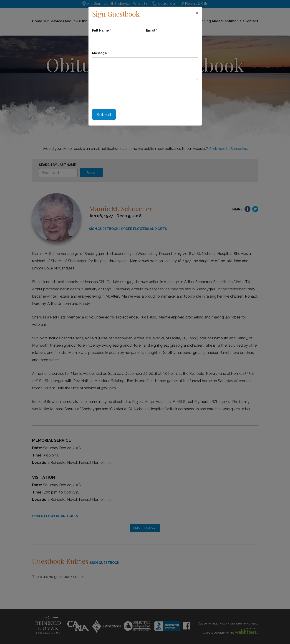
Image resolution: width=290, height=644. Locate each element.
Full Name (101, 30)
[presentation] (127, 94)
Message (100, 53)
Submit (104, 115)
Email (152, 30)
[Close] (197, 13)
